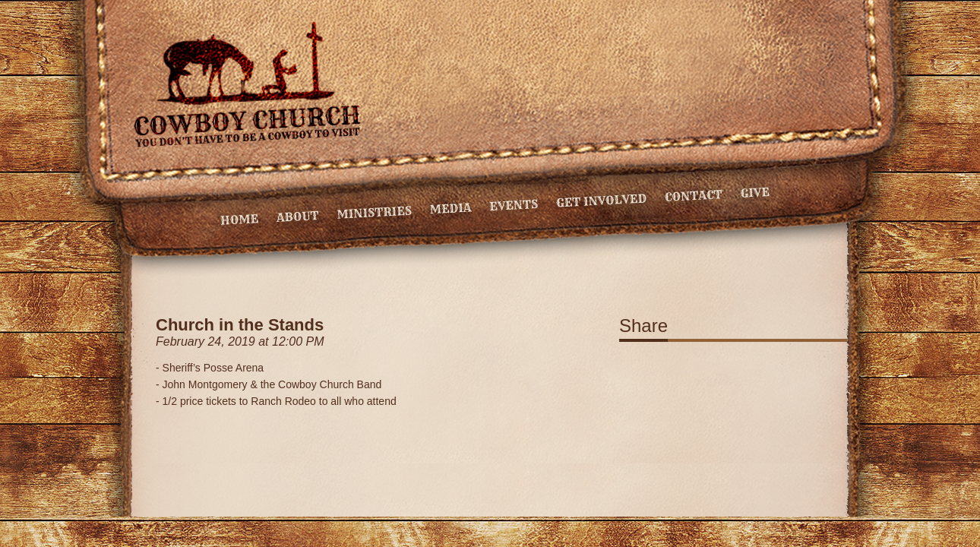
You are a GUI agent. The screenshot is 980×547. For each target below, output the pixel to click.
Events (514, 205)
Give (755, 193)
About (297, 217)
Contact (693, 196)
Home (240, 220)
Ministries (374, 213)
